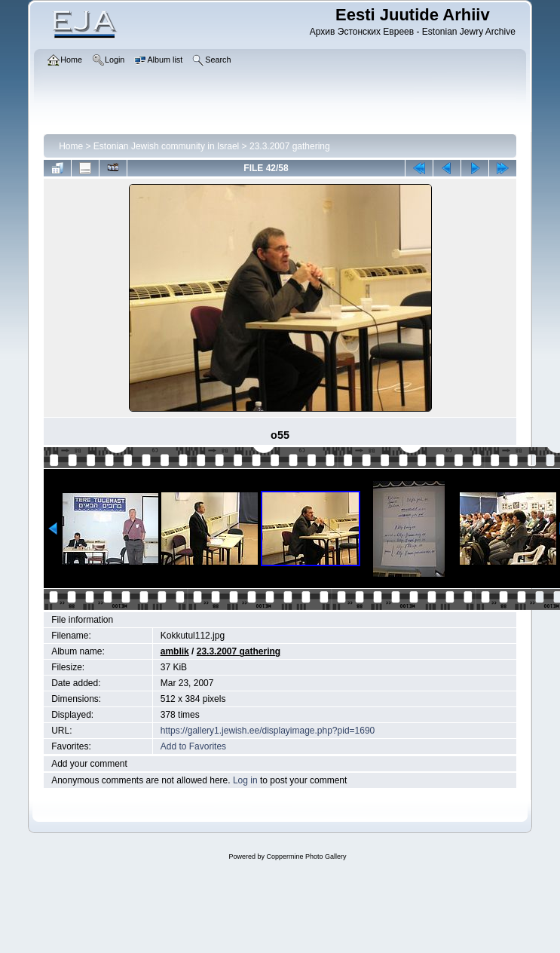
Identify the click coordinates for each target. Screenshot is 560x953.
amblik (175, 651)
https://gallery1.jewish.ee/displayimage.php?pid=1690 (268, 731)
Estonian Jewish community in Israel (166, 146)
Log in (245, 780)
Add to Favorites (193, 746)
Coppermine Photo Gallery (306, 856)
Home (71, 146)
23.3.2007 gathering (290, 146)
